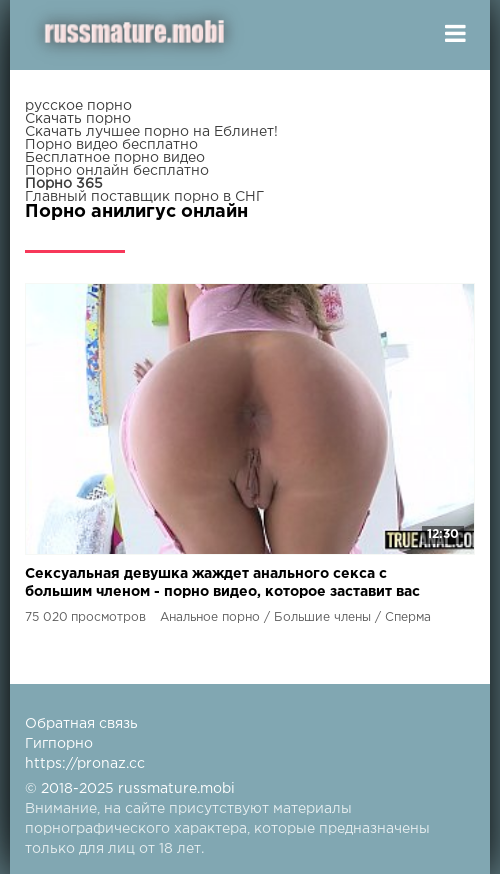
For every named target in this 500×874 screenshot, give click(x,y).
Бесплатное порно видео (115, 158)
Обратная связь (81, 724)
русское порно (78, 106)
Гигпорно (59, 744)
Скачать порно (78, 119)
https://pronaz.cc (85, 764)
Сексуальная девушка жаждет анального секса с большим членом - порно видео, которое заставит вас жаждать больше (222, 584)
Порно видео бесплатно (111, 145)
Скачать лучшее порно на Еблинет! (151, 132)
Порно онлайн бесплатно (117, 171)
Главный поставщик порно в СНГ (144, 197)
